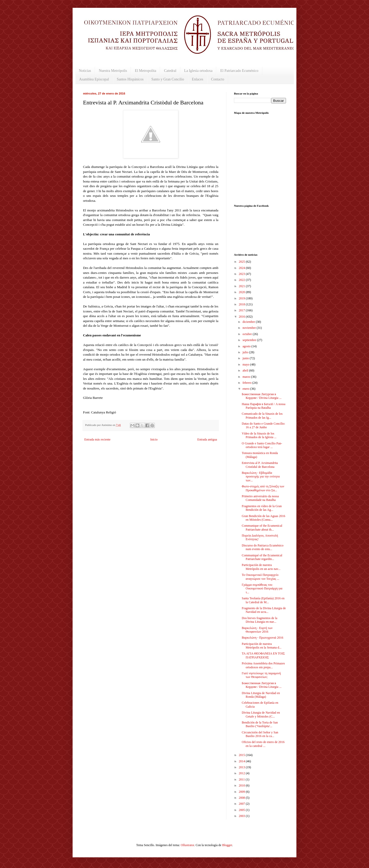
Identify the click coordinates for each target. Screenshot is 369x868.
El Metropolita (145, 71)
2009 (242, 792)
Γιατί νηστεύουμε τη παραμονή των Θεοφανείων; (261, 675)
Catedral (170, 71)
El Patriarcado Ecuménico (239, 71)
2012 (242, 773)
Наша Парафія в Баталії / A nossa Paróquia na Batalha (264, 406)
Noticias (85, 71)
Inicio (154, 439)
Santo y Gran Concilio (168, 79)
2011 (242, 779)
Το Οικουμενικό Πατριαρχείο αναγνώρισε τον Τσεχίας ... (260, 577)
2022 (242, 280)
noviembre (250, 328)
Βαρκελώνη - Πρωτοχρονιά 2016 (262, 638)
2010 (242, 785)
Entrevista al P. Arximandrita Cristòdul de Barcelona (260, 465)
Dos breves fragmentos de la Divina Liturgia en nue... (260, 620)
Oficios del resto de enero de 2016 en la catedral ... (263, 744)
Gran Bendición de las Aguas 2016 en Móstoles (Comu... (263, 518)
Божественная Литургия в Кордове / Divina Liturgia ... (262, 396)
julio (246, 352)
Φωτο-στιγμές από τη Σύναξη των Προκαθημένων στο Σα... (263, 488)
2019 (242, 298)
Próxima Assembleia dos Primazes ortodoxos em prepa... (263, 665)
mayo (246, 364)
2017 (242, 310)
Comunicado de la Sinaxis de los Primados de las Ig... (262, 416)
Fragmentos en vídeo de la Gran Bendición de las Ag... (262, 508)
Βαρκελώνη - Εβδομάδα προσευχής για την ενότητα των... (261, 477)
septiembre (250, 340)
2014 (242, 761)
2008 (242, 798)
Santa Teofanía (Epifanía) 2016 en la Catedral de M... (263, 600)
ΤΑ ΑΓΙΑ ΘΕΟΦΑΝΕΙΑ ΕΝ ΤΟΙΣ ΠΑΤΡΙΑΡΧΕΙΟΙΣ (263, 655)
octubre (248, 334)
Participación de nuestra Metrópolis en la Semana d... (262, 646)
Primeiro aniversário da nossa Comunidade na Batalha (260, 498)
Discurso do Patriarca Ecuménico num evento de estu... (263, 547)
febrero (247, 383)
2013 (242, 767)
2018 (242, 304)
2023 (242, 274)
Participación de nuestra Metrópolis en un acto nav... (261, 567)
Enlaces (198, 79)
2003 (242, 816)
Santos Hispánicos (130, 79)
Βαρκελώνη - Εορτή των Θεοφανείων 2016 (257, 630)
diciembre (249, 322)
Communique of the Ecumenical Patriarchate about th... (262, 527)
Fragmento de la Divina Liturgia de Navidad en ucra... (264, 610)
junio (246, 358)
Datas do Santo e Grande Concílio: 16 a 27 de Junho (263, 425)
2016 (242, 317)
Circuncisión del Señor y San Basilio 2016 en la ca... (260, 734)
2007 (242, 804)
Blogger (227, 845)
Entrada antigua (207, 439)
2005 (242, 810)
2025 (242, 262)
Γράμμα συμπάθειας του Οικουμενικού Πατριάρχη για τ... (262, 589)
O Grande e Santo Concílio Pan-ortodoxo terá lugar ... (262, 445)
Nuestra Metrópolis (113, 71)
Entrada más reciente (97, 439)
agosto (247, 346)
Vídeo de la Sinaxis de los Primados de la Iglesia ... (259, 435)
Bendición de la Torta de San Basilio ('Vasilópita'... (260, 724)
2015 (242, 755)
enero (246, 389)
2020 (242, 292)
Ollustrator (187, 845)
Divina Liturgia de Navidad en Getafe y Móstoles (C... (261, 714)
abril (246, 370)
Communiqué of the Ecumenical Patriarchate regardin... (262, 557)
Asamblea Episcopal (94, 79)
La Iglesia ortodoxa (198, 71)
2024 (242, 268)
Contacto (218, 79)
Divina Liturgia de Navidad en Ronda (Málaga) (261, 695)
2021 (242, 286)
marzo (247, 377)
